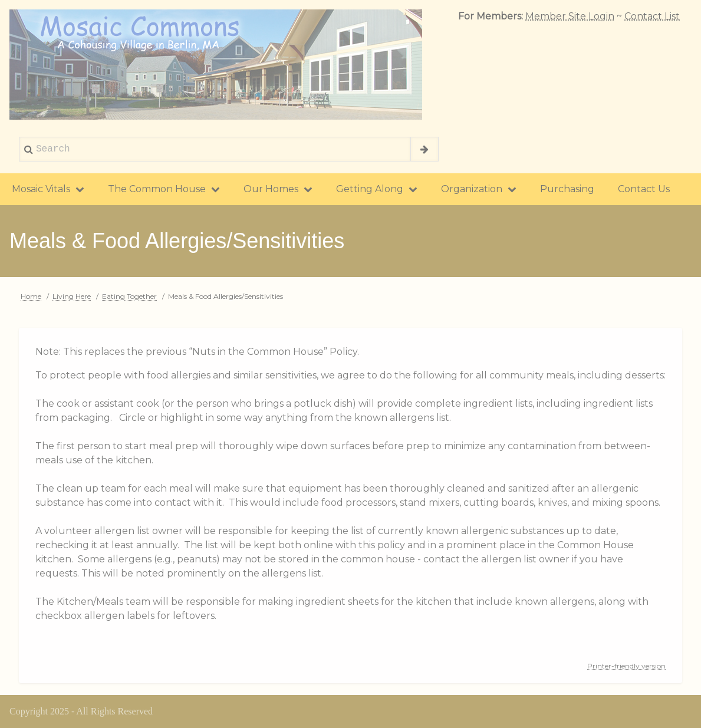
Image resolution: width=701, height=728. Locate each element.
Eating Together (129, 296)
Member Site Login (570, 16)
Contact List (652, 16)
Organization (479, 189)
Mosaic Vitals (48, 189)
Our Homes (278, 189)
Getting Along (377, 189)
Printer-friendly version (626, 666)
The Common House (164, 189)
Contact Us (644, 189)
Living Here (72, 296)
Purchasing (567, 189)
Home (31, 296)
